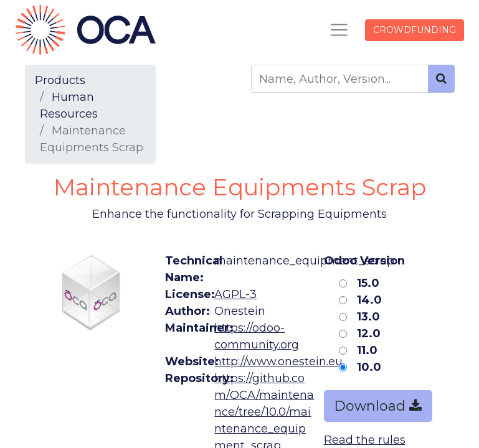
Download (378, 406)
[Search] (441, 79)
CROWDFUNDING (415, 30)
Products (60, 80)
